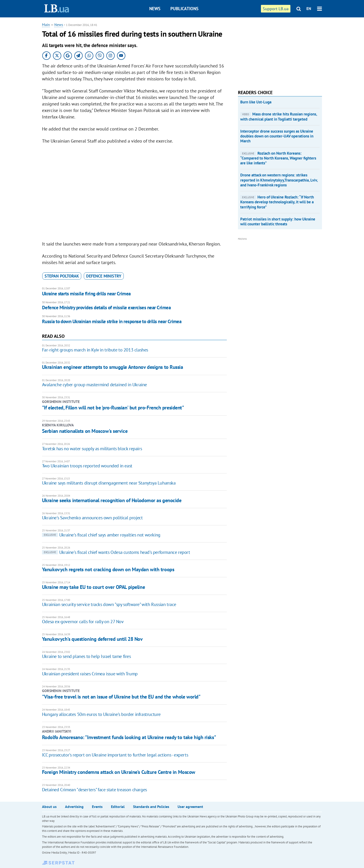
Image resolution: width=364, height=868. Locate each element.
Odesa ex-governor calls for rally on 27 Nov (83, 622)
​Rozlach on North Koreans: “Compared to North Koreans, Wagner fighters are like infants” (278, 158)
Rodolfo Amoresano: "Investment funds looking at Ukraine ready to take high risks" (129, 737)
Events (97, 807)
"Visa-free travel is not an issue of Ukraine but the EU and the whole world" (121, 697)
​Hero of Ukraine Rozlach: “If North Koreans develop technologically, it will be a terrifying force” (277, 202)
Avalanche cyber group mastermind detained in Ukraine (94, 385)
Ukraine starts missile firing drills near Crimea (86, 294)
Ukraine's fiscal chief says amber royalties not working (101, 535)
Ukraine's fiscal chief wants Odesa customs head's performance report (116, 552)
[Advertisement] (273, 51)
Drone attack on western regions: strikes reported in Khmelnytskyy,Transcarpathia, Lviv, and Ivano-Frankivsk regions (279, 180)
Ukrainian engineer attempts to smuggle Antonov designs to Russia (113, 367)
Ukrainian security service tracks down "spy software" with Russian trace (109, 604)
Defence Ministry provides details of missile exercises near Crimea (106, 308)
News (155, 9)
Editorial (118, 807)
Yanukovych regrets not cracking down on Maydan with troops (108, 569)
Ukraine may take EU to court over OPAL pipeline (93, 587)
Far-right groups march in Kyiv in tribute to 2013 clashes (95, 350)
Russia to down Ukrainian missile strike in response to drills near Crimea (112, 321)
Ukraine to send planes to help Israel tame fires (86, 656)
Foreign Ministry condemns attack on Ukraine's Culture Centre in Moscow (119, 772)
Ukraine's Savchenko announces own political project (92, 518)
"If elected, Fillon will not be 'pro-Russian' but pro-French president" (113, 408)
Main (46, 25)
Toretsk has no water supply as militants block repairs (92, 449)
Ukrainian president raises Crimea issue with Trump (90, 674)
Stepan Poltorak (62, 276)
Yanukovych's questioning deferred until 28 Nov (92, 639)
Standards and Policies (151, 807)
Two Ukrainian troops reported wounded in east (87, 466)
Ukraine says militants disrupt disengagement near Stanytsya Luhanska (109, 483)
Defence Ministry (104, 276)
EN (309, 9)
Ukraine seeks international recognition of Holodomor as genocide (112, 500)
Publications (184, 9)
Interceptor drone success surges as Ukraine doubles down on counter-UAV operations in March (277, 136)
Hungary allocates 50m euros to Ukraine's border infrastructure (101, 714)
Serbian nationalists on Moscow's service (85, 431)
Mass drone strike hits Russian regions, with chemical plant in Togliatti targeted (279, 116)
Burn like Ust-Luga (256, 102)
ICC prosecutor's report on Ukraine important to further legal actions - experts (115, 755)
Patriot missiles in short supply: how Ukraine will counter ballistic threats (278, 222)
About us (49, 807)
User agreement (190, 807)
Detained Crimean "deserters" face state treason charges (94, 790)
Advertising (74, 807)
